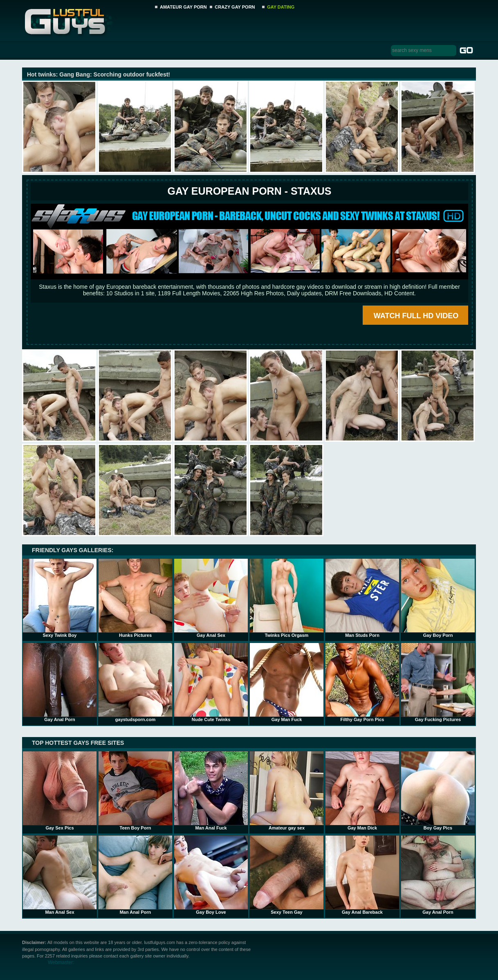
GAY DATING (281, 7)
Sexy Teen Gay (287, 875)
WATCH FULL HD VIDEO (416, 316)
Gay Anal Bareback (362, 875)
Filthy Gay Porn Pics (362, 682)
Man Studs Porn (362, 598)
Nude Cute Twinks (211, 682)
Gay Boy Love (211, 875)
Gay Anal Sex (211, 598)
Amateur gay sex (287, 791)
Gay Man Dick (362, 791)
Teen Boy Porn (135, 791)
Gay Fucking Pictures (438, 682)
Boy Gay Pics (438, 791)
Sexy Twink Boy (60, 598)
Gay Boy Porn (438, 598)
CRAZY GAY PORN (235, 7)
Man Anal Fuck (211, 791)
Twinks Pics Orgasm (287, 598)
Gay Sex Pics (60, 791)
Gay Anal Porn (60, 682)
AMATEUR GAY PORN (183, 7)
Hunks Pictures (135, 598)
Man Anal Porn (135, 875)
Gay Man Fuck (287, 682)
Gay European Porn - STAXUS (249, 191)
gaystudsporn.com (135, 682)
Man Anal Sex (60, 875)
